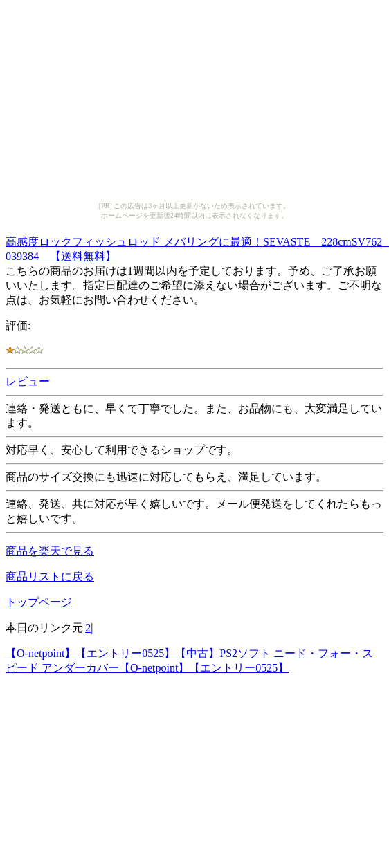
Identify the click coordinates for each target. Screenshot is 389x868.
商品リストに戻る (50, 576)
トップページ (39, 602)
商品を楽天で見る (50, 551)
